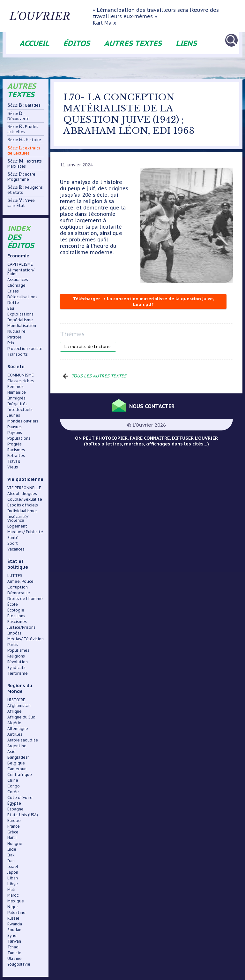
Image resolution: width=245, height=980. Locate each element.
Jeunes (14, 415)
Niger (13, 907)
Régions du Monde (20, 688)
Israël (13, 866)
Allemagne (18, 729)
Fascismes (17, 622)
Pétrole (15, 337)
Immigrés (16, 398)
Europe (14, 820)
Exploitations (20, 314)
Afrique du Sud (21, 717)
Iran (11, 861)
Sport (13, 543)
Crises (13, 291)
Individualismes (22, 511)
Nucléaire (16, 331)
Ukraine (15, 958)
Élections (16, 616)
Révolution (18, 662)
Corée (13, 792)
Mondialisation (22, 326)
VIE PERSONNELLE (24, 488)
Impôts (14, 633)
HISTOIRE (16, 700)
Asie (11, 752)
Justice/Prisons (21, 627)
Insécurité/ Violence (18, 518)
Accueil (34, 43)
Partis (13, 645)
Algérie (14, 723)
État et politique (18, 564)
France (14, 826)
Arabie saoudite (23, 740)
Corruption (18, 587)
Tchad (13, 947)
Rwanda (15, 924)
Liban (13, 878)
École (13, 604)
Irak (11, 855)
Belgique (16, 763)
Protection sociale (25, 349)
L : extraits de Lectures (88, 347)
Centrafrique (20, 775)
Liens (186, 43)
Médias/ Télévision (26, 639)
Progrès (15, 444)
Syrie (12, 935)
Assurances (18, 280)
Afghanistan (19, 706)
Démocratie (19, 593)
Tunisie (14, 953)
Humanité (17, 392)
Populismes (18, 650)
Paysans (15, 433)
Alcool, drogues (22, 494)
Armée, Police (20, 581)
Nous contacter (153, 405)
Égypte (14, 803)
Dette (13, 303)
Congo (14, 786)
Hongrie (15, 843)
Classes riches (21, 381)
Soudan (14, 930)
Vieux (13, 467)
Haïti (12, 838)
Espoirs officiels (23, 505)
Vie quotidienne (25, 479)
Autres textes (133, 43)
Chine (13, 780)
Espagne (15, 809)
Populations (19, 438)
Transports (18, 354)
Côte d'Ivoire (20, 798)
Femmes (15, 387)
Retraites (16, 456)
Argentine (17, 746)
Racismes (16, 450)
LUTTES (15, 576)
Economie (18, 256)
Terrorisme (18, 673)
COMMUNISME (21, 375)
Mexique (16, 901)
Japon (13, 872)
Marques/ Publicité (25, 532)
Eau (11, 308)
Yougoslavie (19, 964)
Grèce (13, 832)
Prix (11, 343)
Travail (14, 461)
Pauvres (15, 427)
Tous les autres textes (100, 376)
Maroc (13, 895)
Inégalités (17, 404)
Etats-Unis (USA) (23, 815)
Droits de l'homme (25, 599)
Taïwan (14, 941)
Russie (13, 918)
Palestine (16, 912)
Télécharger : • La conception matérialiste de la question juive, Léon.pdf (143, 301)
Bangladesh (19, 757)
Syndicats (16, 668)
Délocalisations (22, 297)
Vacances (16, 549)
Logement (17, 526)
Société (16, 367)
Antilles (15, 734)
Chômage (16, 285)
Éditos (77, 43)
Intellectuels (20, 410)
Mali (11, 889)
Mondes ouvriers (23, 421)
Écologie (16, 610)
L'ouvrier (55, 16)
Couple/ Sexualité (25, 499)
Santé (13, 538)
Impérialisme (20, 320)
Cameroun (17, 769)
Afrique (15, 711)
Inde (12, 849)
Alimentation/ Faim (21, 272)
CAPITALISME (20, 264)
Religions (16, 656)
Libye (13, 884)
